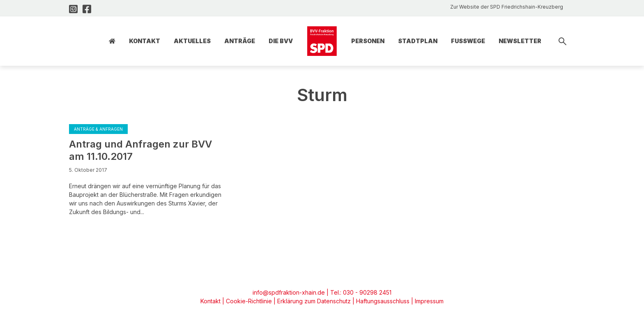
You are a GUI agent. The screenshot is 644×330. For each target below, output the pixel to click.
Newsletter (520, 41)
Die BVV (281, 41)
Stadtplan (418, 41)
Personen (368, 41)
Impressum (429, 301)
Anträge (240, 41)
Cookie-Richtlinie (249, 301)
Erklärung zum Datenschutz (314, 301)
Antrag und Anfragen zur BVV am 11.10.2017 (140, 150)
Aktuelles (192, 41)
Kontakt (145, 41)
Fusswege (468, 41)
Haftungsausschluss (383, 301)
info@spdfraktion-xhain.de (289, 292)
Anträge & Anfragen (98, 129)
